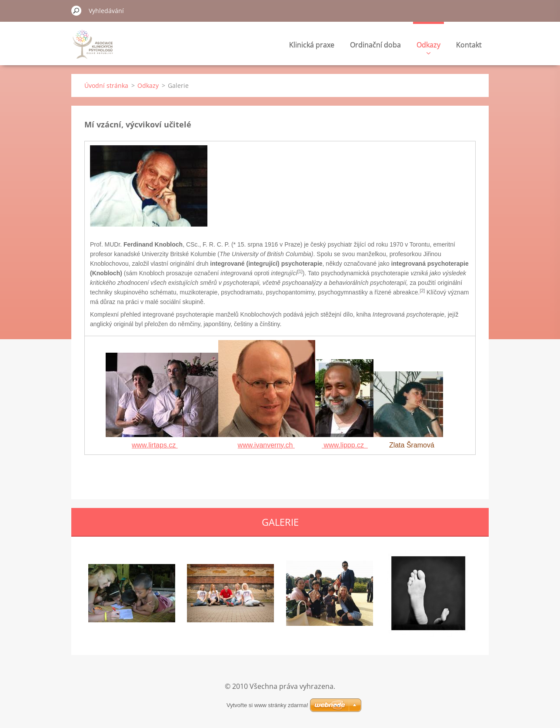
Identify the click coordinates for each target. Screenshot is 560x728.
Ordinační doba (375, 45)
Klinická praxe (312, 45)
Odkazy (428, 47)
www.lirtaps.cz (155, 445)
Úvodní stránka (106, 85)
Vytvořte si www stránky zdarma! (267, 705)
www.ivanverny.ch (266, 445)
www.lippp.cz (345, 445)
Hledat (77, 10)
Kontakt (469, 45)
